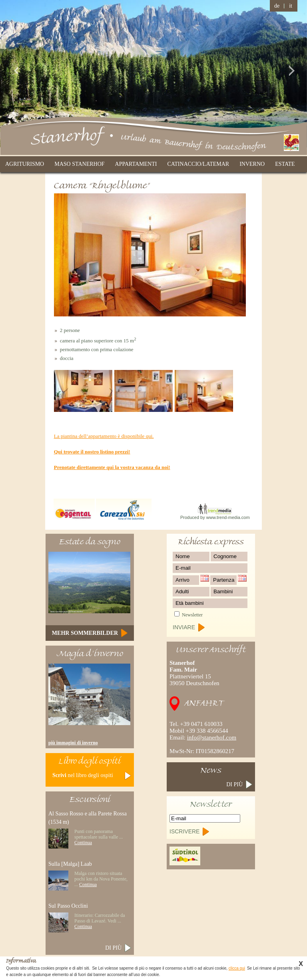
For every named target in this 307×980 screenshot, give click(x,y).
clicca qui (237, 968)
